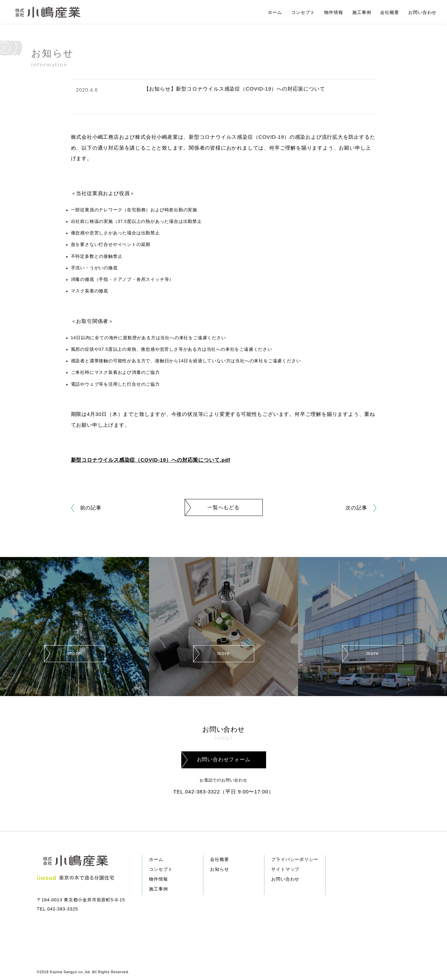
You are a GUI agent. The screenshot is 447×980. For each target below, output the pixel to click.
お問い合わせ (285, 879)
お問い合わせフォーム (224, 759)
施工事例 (158, 889)
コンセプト (161, 869)
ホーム (156, 859)
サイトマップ (285, 869)
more (74, 653)
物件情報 (158, 879)
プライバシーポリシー (295, 859)
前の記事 (91, 508)
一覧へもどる (223, 507)
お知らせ (219, 869)
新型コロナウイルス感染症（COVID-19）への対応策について (145, 460)
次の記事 (356, 508)
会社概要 (219, 859)
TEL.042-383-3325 (58, 909)
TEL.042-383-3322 (197, 792)
